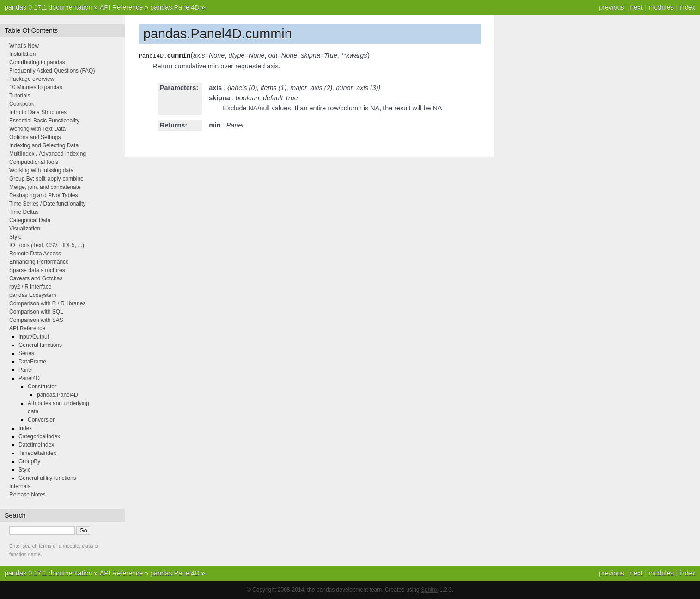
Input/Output (34, 337)
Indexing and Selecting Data (44, 145)
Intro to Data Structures (38, 112)
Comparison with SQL (36, 312)
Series (26, 353)
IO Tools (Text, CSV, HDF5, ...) (47, 245)
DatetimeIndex (36, 445)
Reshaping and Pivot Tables (44, 195)
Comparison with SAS (36, 320)
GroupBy (29, 461)
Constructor (42, 387)
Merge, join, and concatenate (45, 187)
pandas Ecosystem (33, 295)
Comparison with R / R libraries (47, 303)
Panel (26, 370)
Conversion (42, 420)
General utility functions (47, 478)
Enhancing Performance (39, 262)
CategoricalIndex (39, 436)
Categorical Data (30, 220)
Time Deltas (24, 212)
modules (661, 7)
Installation (22, 54)
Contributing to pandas (37, 62)
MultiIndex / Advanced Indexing (48, 154)
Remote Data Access (35, 254)
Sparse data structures (37, 270)
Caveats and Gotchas (36, 278)
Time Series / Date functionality (48, 204)
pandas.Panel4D (175, 7)
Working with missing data (41, 170)
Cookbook (22, 104)
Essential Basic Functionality (44, 121)
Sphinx (429, 590)
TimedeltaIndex (37, 453)
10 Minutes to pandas (36, 87)
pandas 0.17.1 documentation (49, 7)
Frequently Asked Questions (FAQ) (52, 71)
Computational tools (34, 162)
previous (611, 7)
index (688, 7)
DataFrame (32, 362)
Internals (20, 486)
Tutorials (20, 96)
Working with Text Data (37, 129)
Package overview (32, 79)
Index (25, 428)
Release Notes (27, 495)
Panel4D (29, 378)
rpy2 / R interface (30, 287)
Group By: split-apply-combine (46, 179)
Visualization (25, 229)
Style (15, 237)
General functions (40, 345)
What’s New (24, 46)
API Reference (122, 7)
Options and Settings (35, 137)
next (636, 7)
